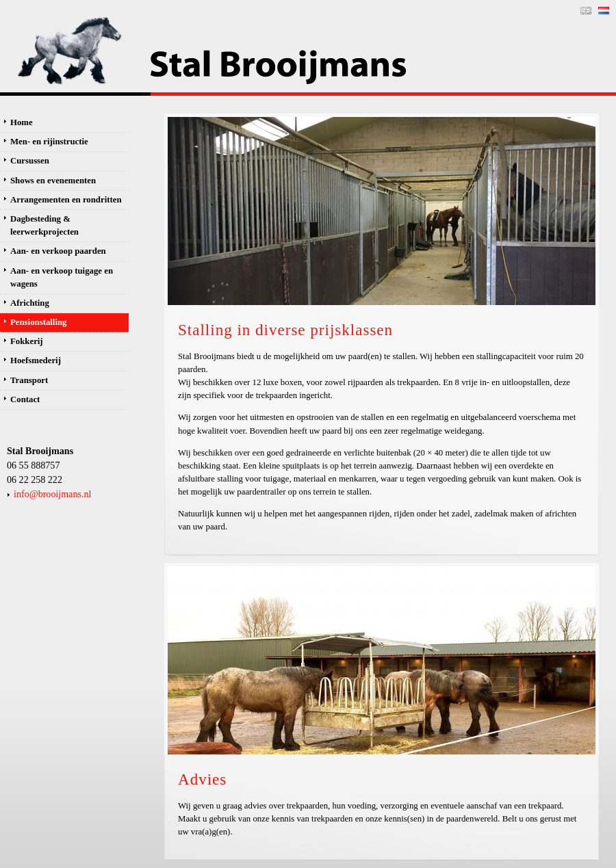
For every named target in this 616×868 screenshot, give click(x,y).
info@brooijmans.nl (52, 494)
